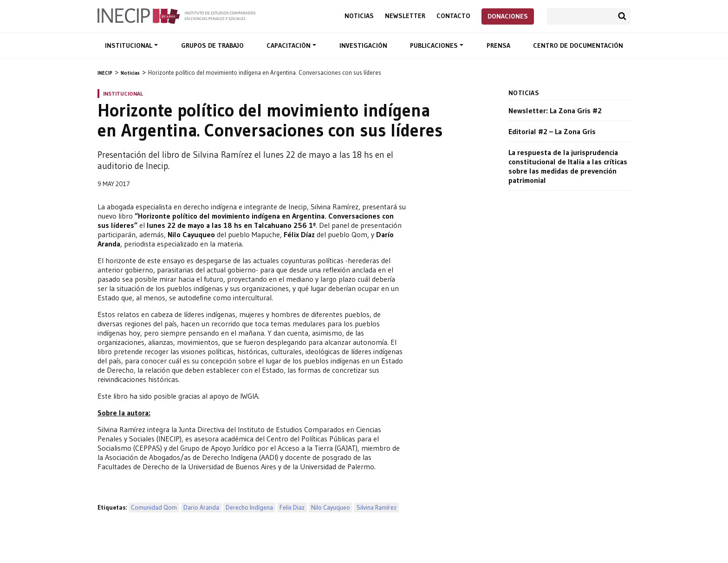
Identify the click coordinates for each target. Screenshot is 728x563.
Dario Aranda (201, 508)
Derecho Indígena (249, 508)
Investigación (363, 45)
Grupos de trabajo (212, 45)
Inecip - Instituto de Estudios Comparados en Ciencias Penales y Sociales (176, 15)
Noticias (359, 16)
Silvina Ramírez (377, 508)
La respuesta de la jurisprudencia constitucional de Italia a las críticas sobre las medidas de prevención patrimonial (568, 166)
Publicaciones (435, 45)
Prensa (498, 45)
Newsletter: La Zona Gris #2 (555, 110)
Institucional (130, 45)
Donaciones (508, 16)
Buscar (622, 16)
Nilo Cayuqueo (331, 508)
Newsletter (405, 16)
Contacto (453, 16)
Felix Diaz (292, 508)
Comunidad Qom (154, 508)
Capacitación (289, 45)
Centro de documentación (578, 45)
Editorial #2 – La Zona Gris (552, 131)
